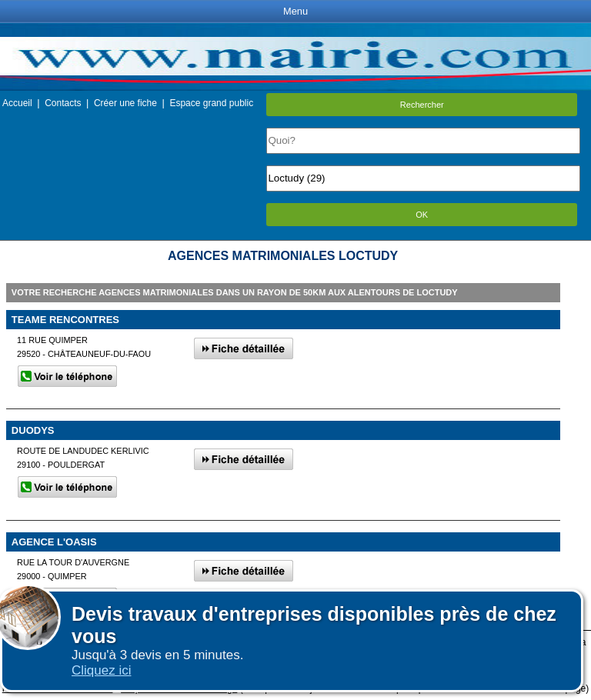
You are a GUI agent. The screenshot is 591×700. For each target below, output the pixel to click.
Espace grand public (211, 103)
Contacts (63, 103)
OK (422, 215)
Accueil (17, 103)
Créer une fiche (125, 103)
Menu (295, 11)
